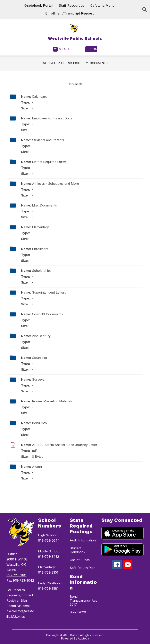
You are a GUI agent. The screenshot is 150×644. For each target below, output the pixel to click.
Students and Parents (48, 140)
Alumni (37, 467)
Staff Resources (71, 5)
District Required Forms (49, 162)
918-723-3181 (16, 575)
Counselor (40, 358)
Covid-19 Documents (47, 314)
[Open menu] (61, 49)
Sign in (93, 49)
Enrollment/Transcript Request (70, 13)
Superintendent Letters (49, 292)
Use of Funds (80, 560)
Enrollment (40, 249)
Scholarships (42, 271)
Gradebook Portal (38, 5)
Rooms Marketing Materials (52, 401)
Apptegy (83, 638)
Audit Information (83, 540)
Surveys (38, 379)
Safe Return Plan (83, 568)
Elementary (40, 227)
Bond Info (39, 423)
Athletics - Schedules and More (55, 184)
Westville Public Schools (62, 63)
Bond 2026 (78, 612)
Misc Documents (44, 205)
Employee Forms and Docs (52, 118)
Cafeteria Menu (103, 5)
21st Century (41, 336)
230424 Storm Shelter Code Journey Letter (65, 445)
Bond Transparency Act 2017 (83, 600)
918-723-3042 (23, 580)
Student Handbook (78, 550)
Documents (99, 63)
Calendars (39, 96)
